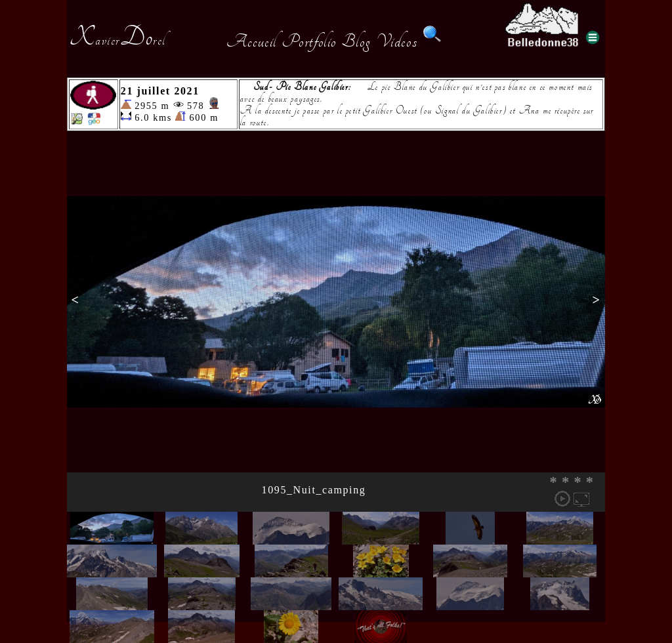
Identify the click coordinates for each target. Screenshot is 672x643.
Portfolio (309, 41)
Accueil (252, 41)
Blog (356, 41)
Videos (397, 41)
